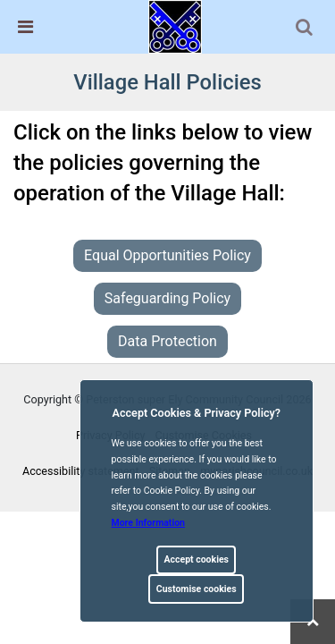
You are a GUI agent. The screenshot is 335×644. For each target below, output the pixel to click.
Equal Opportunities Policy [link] (167, 255)
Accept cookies (196, 559)
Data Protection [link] (167, 341)
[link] (175, 26)
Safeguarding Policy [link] (167, 298)
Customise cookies (197, 589)
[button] (306, 29)
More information (149, 523)
